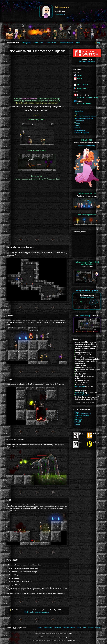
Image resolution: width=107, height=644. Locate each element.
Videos (77, 123)
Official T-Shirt (87, 140)
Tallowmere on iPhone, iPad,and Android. (87, 263)
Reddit (77, 423)
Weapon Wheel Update (87, 291)
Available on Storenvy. (87, 146)
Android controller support (86, 116)
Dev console (80, 387)
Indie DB (78, 421)
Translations (79, 121)
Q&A (78, 43)
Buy (98, 43)
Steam (77, 412)
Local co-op (83, 316)
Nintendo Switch (87, 62)
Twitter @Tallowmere (83, 414)
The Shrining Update (87, 215)
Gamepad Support (66, 43)
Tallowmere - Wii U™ (87, 194)
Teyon (70, 634)
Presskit (77, 128)
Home (40, 627)
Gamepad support (82, 395)
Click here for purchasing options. (37, 612)
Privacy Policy (80, 130)
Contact (98, 627)
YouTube (78, 418)
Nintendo (71, 640)
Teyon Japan (65, 637)
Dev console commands (84, 118)
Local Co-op (51, 43)
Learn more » (60, 15)
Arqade (77, 425)
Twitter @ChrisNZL (82, 416)
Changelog (26, 43)
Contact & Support (82, 133)
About (77, 126)
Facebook (78, 419)
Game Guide (39, 43)
